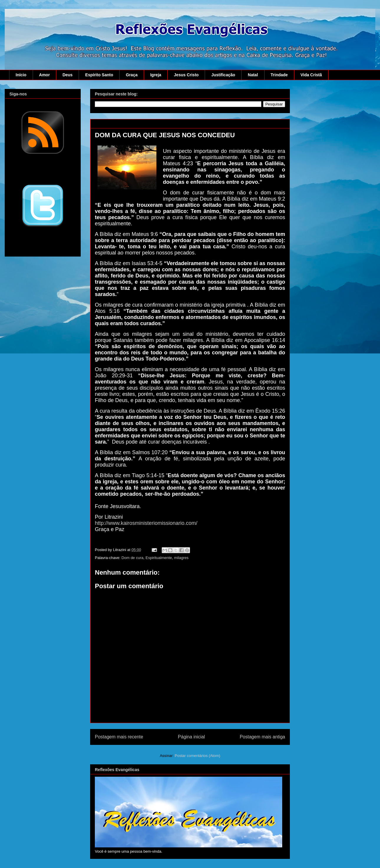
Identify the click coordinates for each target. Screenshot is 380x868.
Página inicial (191, 737)
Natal (253, 75)
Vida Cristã (311, 75)
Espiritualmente (159, 558)
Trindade (279, 75)
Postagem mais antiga (262, 737)
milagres (181, 558)
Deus (67, 75)
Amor (45, 75)
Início (21, 75)
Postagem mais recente (119, 737)
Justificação (223, 75)
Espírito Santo (99, 75)
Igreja (156, 75)
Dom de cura (132, 558)
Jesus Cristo (186, 75)
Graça (132, 75)
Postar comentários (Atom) (198, 756)
